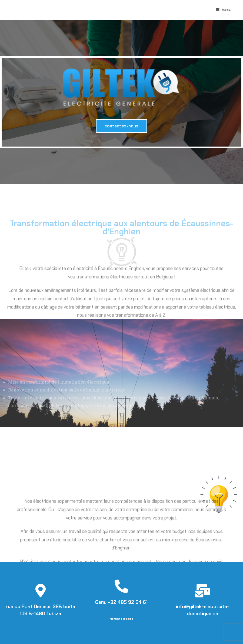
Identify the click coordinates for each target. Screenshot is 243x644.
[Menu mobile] (224, 10)
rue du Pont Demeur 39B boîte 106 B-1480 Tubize (40, 610)
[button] (121, 126)
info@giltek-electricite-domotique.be (203, 610)
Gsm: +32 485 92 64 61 (121, 602)
